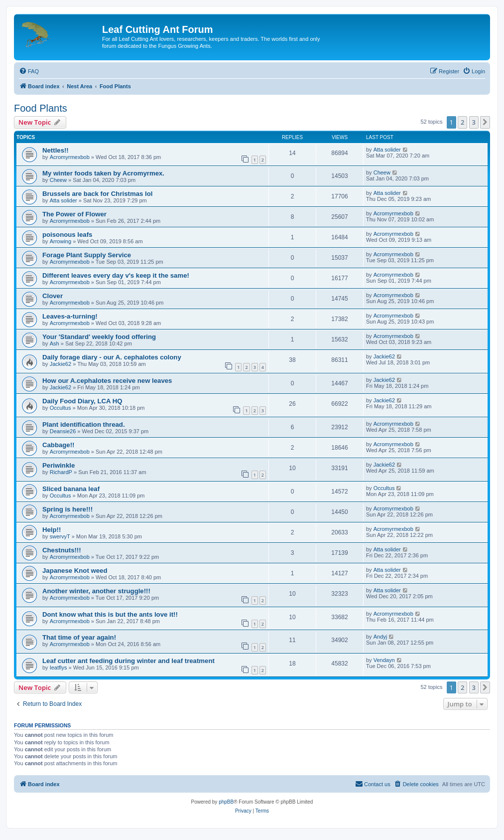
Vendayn (384, 660)
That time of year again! (79, 637)
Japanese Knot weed (75, 571)
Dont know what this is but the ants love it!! (110, 614)
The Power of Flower (74, 214)
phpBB (226, 802)
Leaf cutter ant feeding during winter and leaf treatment (128, 661)
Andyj (380, 637)
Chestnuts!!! (62, 550)
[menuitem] (29, 71)
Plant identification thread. (84, 424)
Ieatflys (59, 668)
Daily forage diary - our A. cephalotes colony (112, 357)
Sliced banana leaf (71, 489)
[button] (485, 122)
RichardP (61, 472)
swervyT (60, 536)
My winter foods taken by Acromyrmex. (103, 173)
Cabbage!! (58, 445)
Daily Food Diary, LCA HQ (82, 401)
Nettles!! (56, 150)
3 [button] (474, 122)
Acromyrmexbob (70, 157)
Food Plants (41, 108)
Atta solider (387, 150)
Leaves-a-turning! (70, 316)
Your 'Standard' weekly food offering (99, 337)
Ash (55, 343)
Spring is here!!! (67, 509)
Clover (53, 296)
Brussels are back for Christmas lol (97, 194)
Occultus (61, 408)
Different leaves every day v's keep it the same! (116, 275)
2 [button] (462, 122)
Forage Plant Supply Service (87, 255)
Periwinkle (59, 465)
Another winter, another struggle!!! (96, 591)
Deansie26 (63, 431)
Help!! (52, 530)
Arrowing (61, 241)
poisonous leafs (67, 235)
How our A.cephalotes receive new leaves (107, 381)
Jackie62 (61, 364)
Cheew (58, 180)
